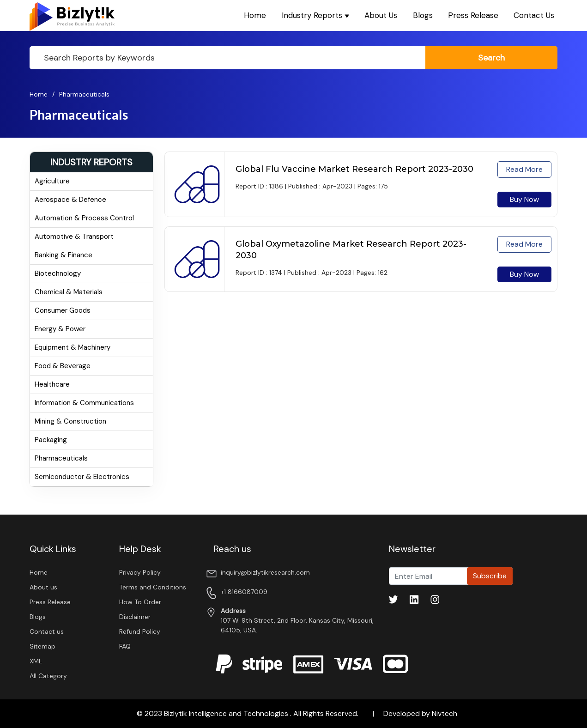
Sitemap (42, 646)
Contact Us (534, 15)
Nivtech (445, 713)
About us (43, 587)
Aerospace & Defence (70, 200)
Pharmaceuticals (84, 94)
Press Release (473, 15)
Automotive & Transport (74, 237)
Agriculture (52, 181)
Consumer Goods (63, 310)
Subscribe (490, 576)
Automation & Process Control (84, 218)
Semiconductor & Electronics (82, 477)
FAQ (125, 646)
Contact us (47, 631)
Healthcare (52, 384)
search (491, 58)
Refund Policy (140, 631)
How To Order (140, 602)
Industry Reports (315, 15)
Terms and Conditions (153, 587)
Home (255, 15)
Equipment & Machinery (73, 347)
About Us (381, 15)
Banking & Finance (64, 255)
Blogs (423, 15)
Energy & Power (60, 329)
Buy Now (524, 199)
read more (524, 169)
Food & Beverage (63, 366)
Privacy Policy (140, 572)
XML (36, 661)
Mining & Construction (70, 421)
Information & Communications (84, 403)
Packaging (51, 440)
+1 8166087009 (244, 592)
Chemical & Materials (69, 292)
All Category (48, 676)
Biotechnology (58, 273)
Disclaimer (135, 617)
